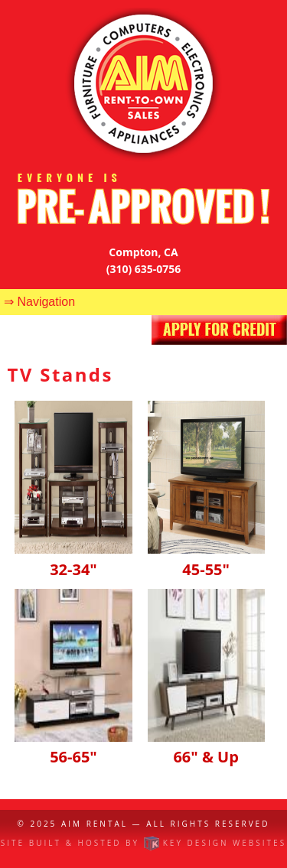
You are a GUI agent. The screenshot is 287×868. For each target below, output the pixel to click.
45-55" (206, 559)
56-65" (73, 747)
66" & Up (206, 747)
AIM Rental (95, 824)
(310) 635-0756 (144, 269)
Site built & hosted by (143, 843)
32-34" (73, 559)
